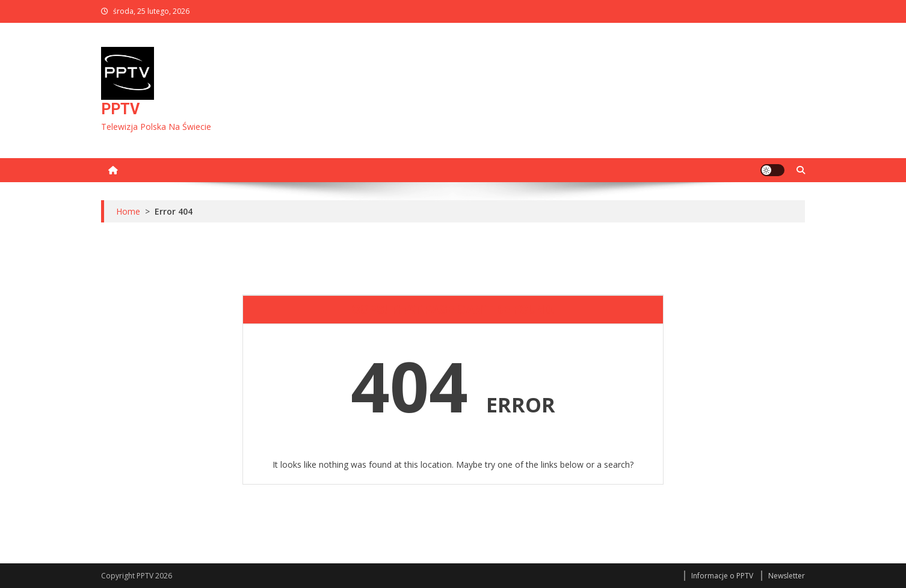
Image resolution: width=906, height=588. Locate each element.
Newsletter (787, 576)
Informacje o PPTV (722, 576)
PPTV (120, 109)
